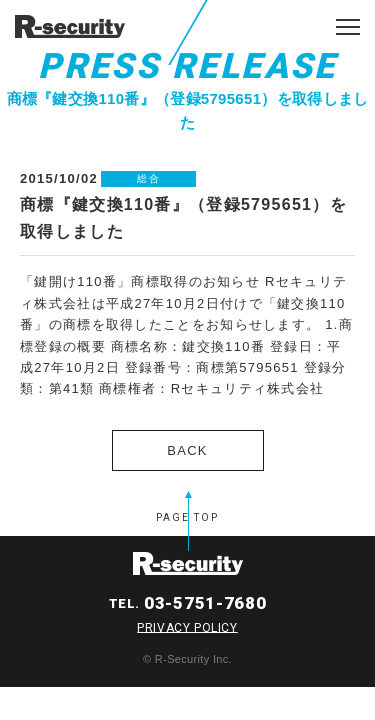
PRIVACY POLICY (187, 627)
